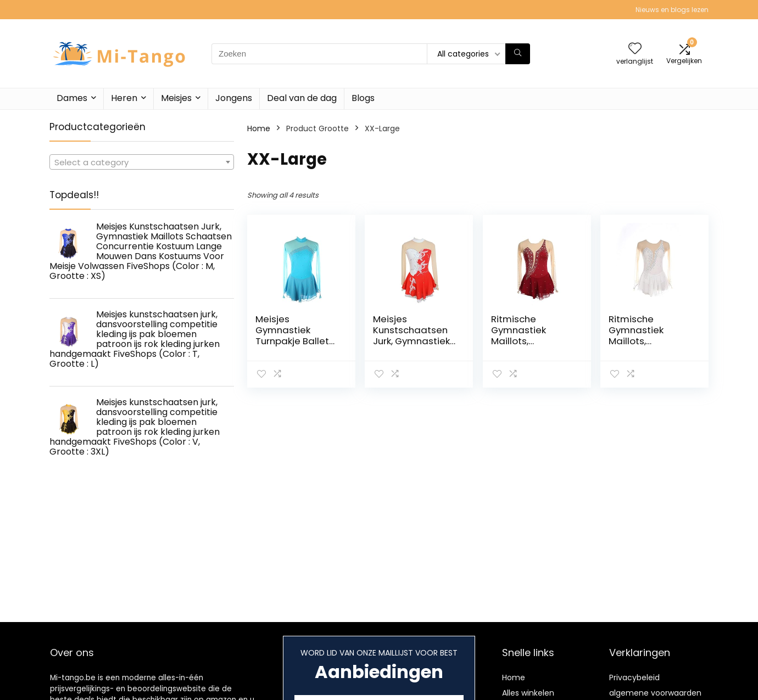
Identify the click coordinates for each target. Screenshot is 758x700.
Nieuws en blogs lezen (672, 10)
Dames (72, 98)
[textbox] (142, 163)
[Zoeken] (518, 54)
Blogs (363, 98)
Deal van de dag (302, 98)
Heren (124, 98)
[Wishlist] (635, 49)
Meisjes (176, 98)
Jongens (234, 98)
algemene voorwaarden (655, 693)
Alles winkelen (528, 693)
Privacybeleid (634, 677)
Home (259, 128)
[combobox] (142, 162)
